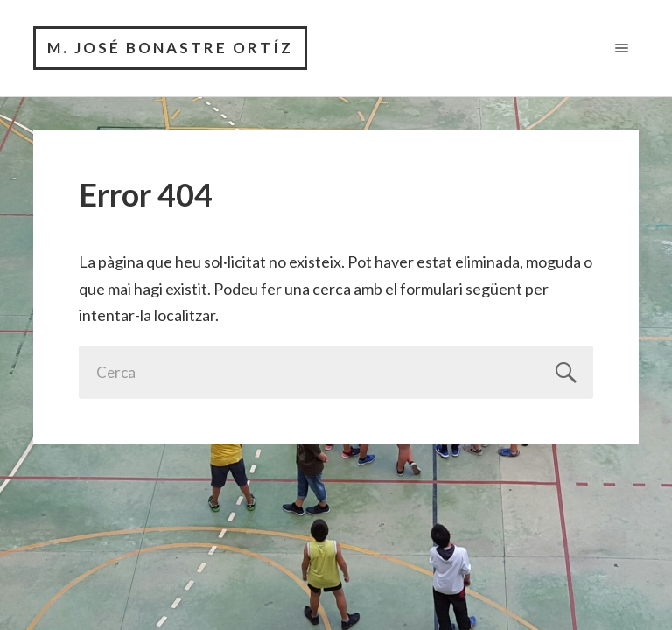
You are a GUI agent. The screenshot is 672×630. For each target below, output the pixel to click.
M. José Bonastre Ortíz (170, 48)
